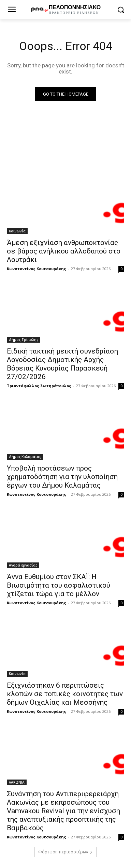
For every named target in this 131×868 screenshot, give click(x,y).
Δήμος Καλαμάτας (25, 457)
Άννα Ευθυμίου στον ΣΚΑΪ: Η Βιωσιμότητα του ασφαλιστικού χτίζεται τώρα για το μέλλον (59, 585)
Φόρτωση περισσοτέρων (65, 852)
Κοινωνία (17, 231)
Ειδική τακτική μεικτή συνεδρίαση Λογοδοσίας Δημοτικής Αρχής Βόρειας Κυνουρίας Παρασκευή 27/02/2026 (62, 364)
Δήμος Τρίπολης (24, 340)
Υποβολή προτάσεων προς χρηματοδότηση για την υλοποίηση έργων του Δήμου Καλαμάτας (62, 477)
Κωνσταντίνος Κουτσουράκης (37, 269)
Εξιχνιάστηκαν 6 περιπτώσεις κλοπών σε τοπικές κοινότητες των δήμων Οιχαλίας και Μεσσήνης (65, 694)
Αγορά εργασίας (23, 565)
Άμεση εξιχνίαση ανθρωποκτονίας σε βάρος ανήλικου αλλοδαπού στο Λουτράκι (64, 251)
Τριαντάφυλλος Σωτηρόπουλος (39, 386)
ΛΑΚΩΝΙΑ (17, 782)
